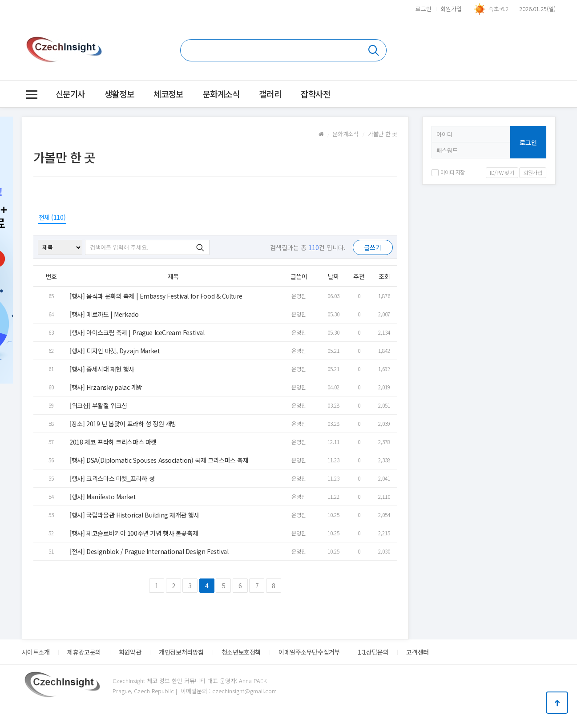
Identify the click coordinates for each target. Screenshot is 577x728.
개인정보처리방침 (181, 652)
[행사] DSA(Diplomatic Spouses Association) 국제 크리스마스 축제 (159, 460)
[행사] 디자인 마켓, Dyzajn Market (115, 351)
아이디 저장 (448, 172)
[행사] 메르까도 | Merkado (104, 314)
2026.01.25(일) (537, 9)
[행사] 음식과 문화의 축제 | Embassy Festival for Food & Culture (156, 296)
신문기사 (70, 94)
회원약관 (130, 652)
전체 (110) (52, 217)
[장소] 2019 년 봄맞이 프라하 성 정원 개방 (123, 424)
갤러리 (270, 94)
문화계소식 (221, 94)
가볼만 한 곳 (382, 134)
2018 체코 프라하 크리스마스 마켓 (113, 442)
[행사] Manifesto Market (103, 497)
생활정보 (119, 94)
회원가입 (451, 9)
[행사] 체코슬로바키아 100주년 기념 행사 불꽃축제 (134, 533)
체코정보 (168, 94)
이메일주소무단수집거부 (309, 652)
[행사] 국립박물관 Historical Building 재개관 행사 (134, 515)
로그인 (424, 9)
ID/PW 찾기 (502, 172)
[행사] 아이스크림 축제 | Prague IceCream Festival (137, 332)
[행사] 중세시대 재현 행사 (102, 369)
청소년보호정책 (241, 652)
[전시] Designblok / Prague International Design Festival (149, 551)
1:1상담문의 (373, 652)
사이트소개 (36, 652)
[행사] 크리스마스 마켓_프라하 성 (112, 478)
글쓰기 (373, 247)
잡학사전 (315, 94)
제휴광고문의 (84, 652)
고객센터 (417, 652)
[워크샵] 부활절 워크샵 (98, 405)
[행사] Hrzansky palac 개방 (106, 387)
